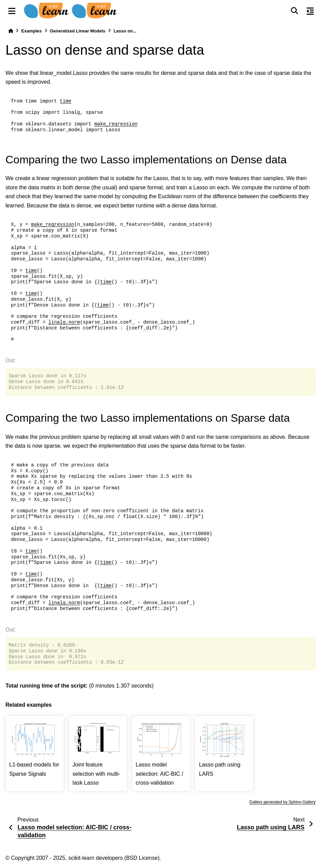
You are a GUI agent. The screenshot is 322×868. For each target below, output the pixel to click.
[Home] (11, 31)
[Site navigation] (12, 11)
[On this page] (310, 11)
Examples (31, 31)
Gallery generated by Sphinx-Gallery (282, 802)
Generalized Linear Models (78, 31)
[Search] (294, 11)
